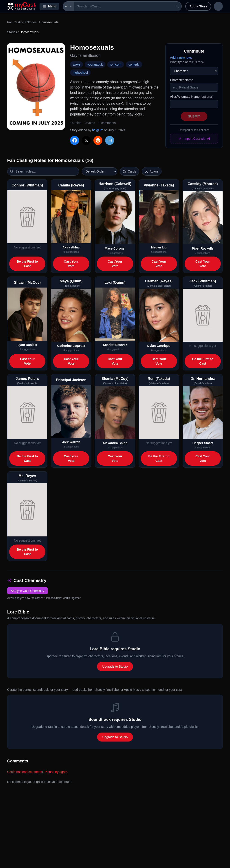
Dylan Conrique (159, 346)
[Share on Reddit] (98, 140)
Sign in (194, 6)
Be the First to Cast (27, 264)
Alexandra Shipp (115, 443)
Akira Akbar (71, 247)
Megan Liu (159, 247)
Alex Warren (71, 442)
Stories (32, 22)
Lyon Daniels (27, 345)
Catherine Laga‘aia (71, 346)
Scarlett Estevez (115, 345)
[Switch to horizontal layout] (129, 171)
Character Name (182, 80)
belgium (98, 130)
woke (76, 64)
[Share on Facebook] (75, 140)
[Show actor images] (152, 171)
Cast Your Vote (71, 264)
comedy (134, 64)
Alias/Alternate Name (192, 97)
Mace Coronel (115, 248)
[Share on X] (86, 140)
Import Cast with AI (194, 139)
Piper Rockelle (203, 248)
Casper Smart (203, 443)
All (68, 6)
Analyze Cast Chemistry (28, 591)
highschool (80, 73)
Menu (49, 6)
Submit (194, 116)
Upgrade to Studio (115, 666)
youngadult (95, 64)
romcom (116, 64)
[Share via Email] (110, 140)
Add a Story (169, 6)
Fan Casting (16, 22)
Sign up (213, 6)
